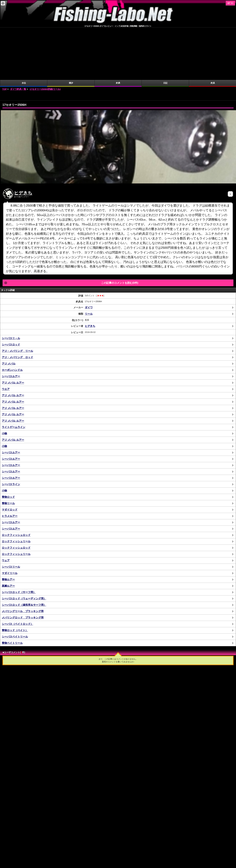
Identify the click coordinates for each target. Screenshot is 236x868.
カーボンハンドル (12, 318)
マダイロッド (10, 457)
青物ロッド (8, 445)
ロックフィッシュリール (16, 489)
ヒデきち (23, 140)
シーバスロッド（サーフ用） (19, 540)
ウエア (6, 337)
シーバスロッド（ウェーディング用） (24, 546)
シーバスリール (11, 514)
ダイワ (89, 255)
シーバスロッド (11, 292)
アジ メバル (9, 311)
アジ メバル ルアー (13, 330)
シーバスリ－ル (11, 286)
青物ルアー (8, 527)
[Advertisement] (118, 43)
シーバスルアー (11, 324)
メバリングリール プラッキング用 (23, 559)
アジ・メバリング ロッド (17, 305)
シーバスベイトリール (15, 584)
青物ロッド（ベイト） (15, 578)
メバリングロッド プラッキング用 (23, 565)
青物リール (8, 451)
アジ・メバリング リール (17, 298)
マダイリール (10, 521)
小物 (4, 381)
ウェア (6, 508)
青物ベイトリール (12, 591)
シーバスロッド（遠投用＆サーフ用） (24, 552)
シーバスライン (11, 432)
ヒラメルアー (10, 464)
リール (89, 261)
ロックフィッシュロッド (16, 483)
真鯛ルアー (8, 533)
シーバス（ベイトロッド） (17, 571)
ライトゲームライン (14, 375)
